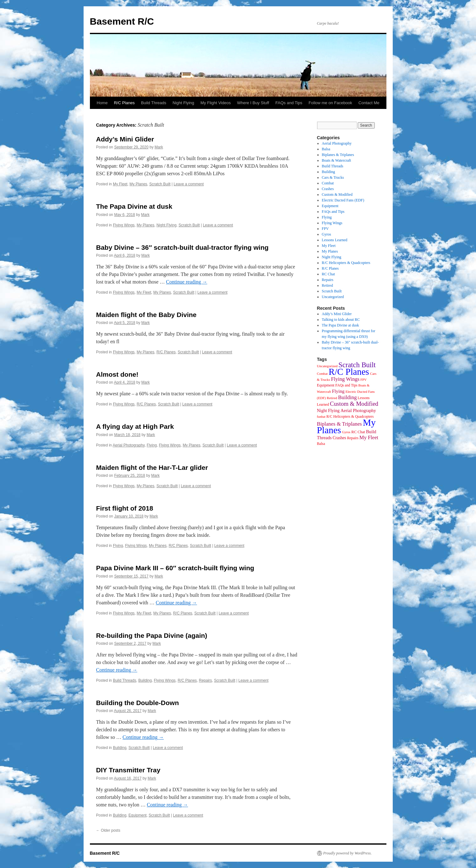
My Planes (138, 184)
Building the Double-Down (138, 703)
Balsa (326, 149)
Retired (327, 285)
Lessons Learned (335, 240)
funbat (321, 417)
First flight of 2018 (125, 508)
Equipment (137, 815)
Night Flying (183, 103)
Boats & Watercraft (336, 160)
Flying (152, 445)
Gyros (326, 234)
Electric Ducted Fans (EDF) (343, 200)
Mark (159, 147)
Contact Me (369, 103)
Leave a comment (188, 184)
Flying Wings (124, 225)
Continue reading (187, 282)
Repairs (206, 680)
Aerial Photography (129, 445)
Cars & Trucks (333, 177)
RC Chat (328, 274)
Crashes (328, 189)
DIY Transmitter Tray (128, 770)
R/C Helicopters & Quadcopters (346, 263)
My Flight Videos (216, 103)
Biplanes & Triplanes (338, 155)
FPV (325, 229)
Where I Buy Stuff (253, 103)
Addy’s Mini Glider (125, 139)
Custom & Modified (337, 195)
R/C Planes (124, 103)
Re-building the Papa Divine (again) (152, 635)
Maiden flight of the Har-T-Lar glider (152, 467)
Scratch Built (160, 184)
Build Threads (154, 103)
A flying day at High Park (135, 426)
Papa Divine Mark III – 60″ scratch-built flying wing (175, 568)
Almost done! (117, 374)
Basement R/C (122, 21)
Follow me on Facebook (330, 103)
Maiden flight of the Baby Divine (147, 315)
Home (102, 103)
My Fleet (120, 184)
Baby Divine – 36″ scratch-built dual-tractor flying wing (182, 247)
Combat (328, 183)
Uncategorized (333, 297)
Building (145, 680)
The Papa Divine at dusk (134, 206)
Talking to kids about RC (341, 320)
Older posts (108, 830)
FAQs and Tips (289, 103)
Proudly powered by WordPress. (348, 853)
